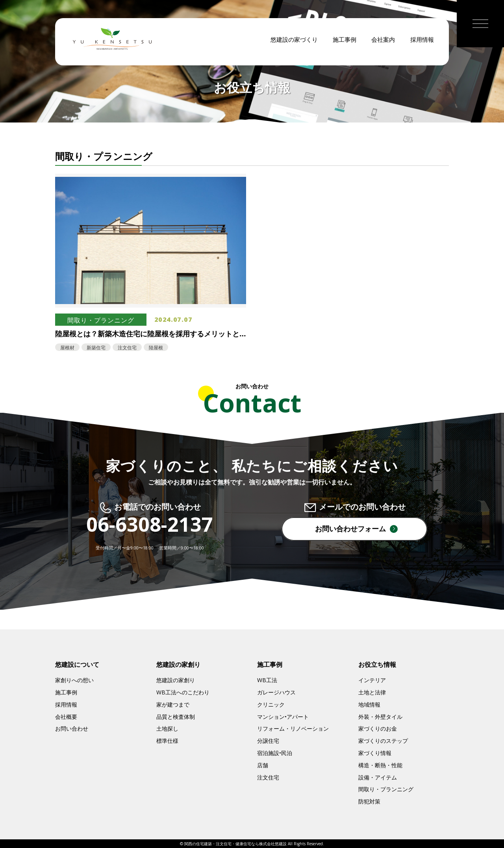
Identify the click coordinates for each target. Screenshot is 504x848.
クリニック (271, 704)
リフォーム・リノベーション (293, 728)
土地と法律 (372, 692)
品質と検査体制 (176, 717)
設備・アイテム (378, 777)
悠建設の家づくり (294, 43)
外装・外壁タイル (380, 717)
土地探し (167, 728)
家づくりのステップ (383, 741)
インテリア (372, 680)
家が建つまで (173, 704)
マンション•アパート (283, 717)
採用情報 (422, 43)
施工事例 (345, 43)
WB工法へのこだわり (183, 692)
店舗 (263, 765)
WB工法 (267, 680)
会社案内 (383, 43)
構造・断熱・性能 (380, 765)
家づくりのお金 (378, 728)
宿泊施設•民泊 (275, 753)
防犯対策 (369, 801)
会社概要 (66, 717)
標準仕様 (167, 741)
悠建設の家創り (176, 680)
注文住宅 (268, 777)
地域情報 (369, 704)
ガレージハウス (276, 692)
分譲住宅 (268, 741)
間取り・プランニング (386, 789)
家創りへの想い (74, 680)
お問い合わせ (72, 728)
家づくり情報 (375, 753)
